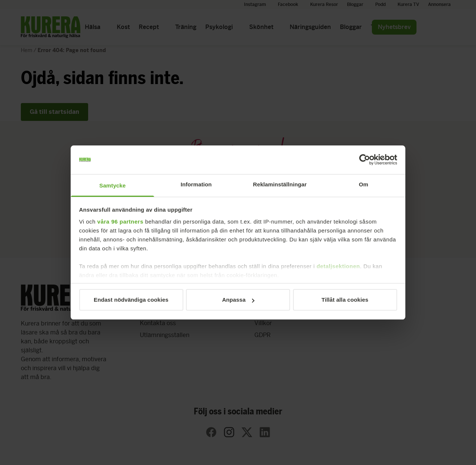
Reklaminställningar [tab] (280, 184)
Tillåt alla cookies (345, 300)
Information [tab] (196, 184)
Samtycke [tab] (112, 185)
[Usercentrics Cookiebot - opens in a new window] (365, 160)
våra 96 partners (120, 222)
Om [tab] (364, 184)
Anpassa (238, 300)
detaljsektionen (338, 266)
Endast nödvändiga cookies (131, 300)
